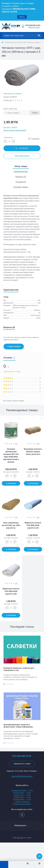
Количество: (8, 137)
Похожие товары (21, 187)
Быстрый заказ (22, 156)
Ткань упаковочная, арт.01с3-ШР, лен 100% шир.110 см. (11, 525)
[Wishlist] (26, 864)
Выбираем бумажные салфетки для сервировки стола (19, 669)
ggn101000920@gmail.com (22, 776)
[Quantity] (11, 476)
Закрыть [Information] (22, 17)
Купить (35, 113)
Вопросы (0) (21, 177)
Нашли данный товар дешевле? (15, 130)
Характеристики (21, 172)
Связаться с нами (22, 764)
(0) (11, 100)
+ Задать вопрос (14, 346)
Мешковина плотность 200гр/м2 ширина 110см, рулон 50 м (33, 452)
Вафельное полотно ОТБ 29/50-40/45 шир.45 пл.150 (11, 591)
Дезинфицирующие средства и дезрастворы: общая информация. (18, 726)
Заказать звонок (34, 27)
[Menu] (4, 864)
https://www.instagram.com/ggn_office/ (22, 815)
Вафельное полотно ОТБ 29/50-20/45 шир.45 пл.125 (33, 525)
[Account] (14, 864)
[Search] (39, 36)
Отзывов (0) (21, 182)
